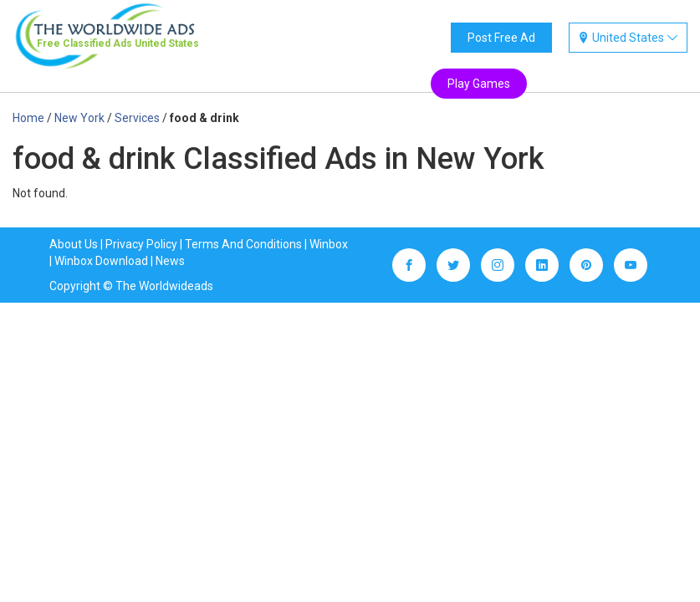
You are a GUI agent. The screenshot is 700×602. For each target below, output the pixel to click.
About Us (74, 244)
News (170, 261)
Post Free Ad (501, 38)
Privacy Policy (141, 244)
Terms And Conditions (243, 244)
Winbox (329, 244)
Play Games (479, 84)
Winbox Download (101, 261)
